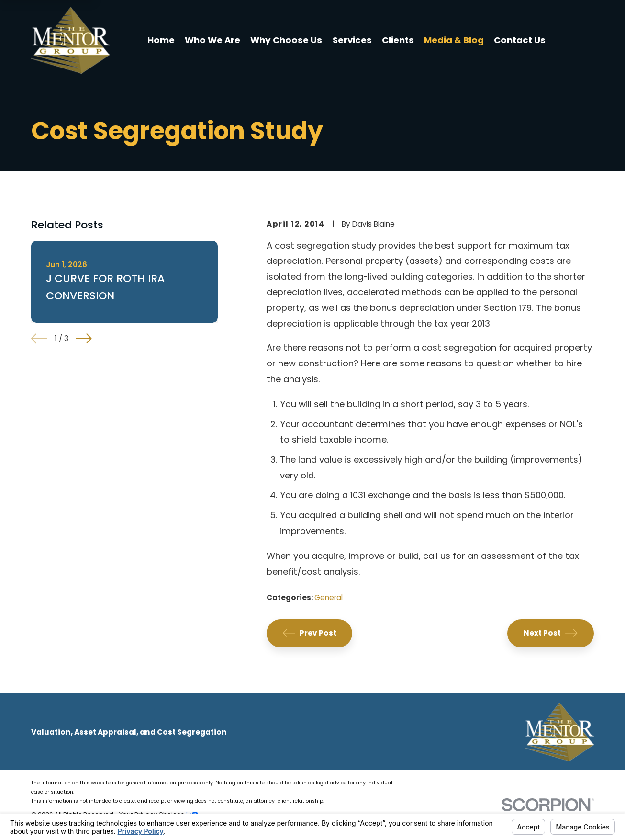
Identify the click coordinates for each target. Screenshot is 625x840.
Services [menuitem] (352, 40)
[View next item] (84, 339)
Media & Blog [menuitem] (454, 40)
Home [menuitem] (161, 40)
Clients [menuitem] (398, 40)
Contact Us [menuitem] (520, 40)
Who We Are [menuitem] (212, 40)
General (329, 597)
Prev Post (310, 633)
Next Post (551, 633)
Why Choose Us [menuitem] (286, 40)
